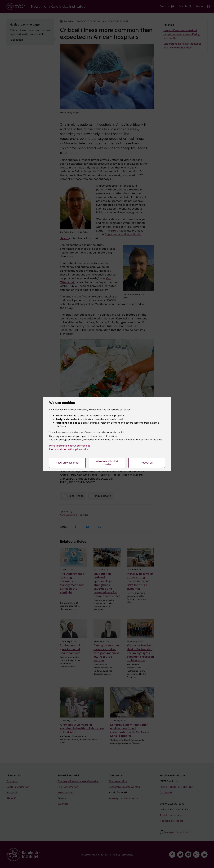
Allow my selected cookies (107, 463)
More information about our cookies (70, 446)
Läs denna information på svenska (69, 449)
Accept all (147, 463)
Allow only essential (67, 463)
